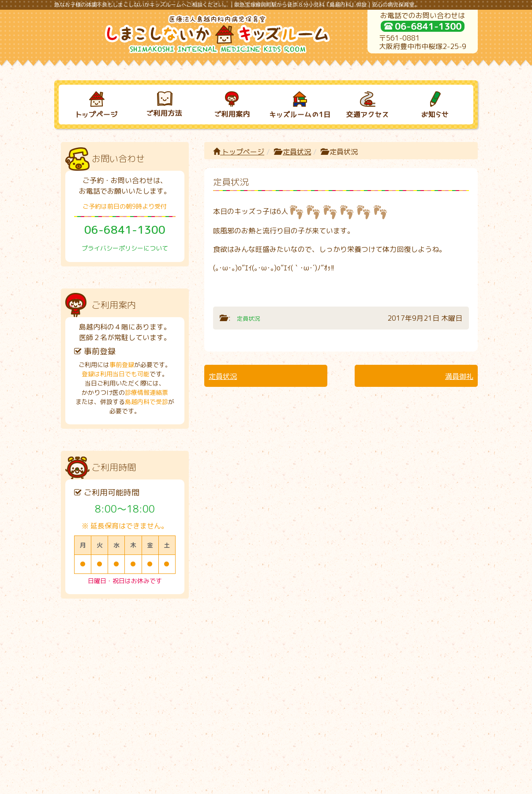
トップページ (239, 152)
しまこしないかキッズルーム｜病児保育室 (257, 784)
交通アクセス (359, 642)
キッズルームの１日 (292, 642)
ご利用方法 (156, 642)
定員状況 (297, 152)
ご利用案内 (224, 642)
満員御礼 (459, 376)
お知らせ (427, 642)
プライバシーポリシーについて (125, 248)
